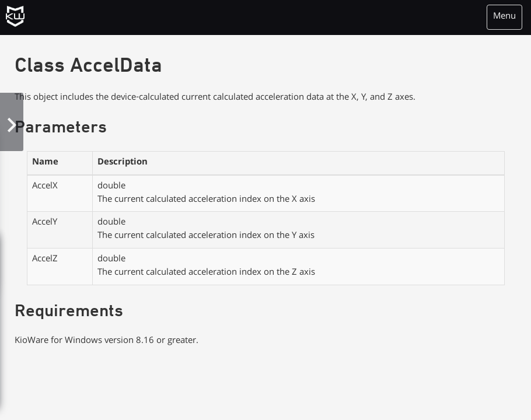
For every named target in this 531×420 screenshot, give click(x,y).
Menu (504, 17)
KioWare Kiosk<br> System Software (20, 20)
